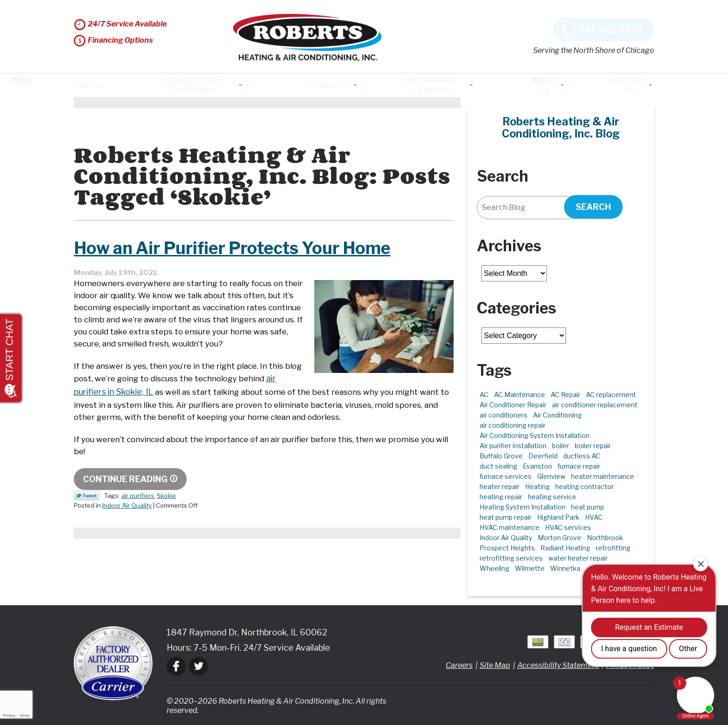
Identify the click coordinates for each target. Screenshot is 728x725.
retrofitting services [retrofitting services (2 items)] (511, 558)
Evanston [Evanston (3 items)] (537, 466)
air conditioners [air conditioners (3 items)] (504, 415)
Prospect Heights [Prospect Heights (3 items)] (507, 548)
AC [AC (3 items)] (484, 395)
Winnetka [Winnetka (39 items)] (565, 568)
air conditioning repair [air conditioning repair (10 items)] (513, 425)
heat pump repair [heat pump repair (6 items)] (506, 517)
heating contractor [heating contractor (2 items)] (585, 487)
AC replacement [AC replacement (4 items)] (611, 395)
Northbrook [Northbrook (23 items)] (605, 538)
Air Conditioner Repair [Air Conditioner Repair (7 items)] (513, 405)
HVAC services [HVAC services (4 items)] (568, 527)
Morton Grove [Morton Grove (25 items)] (559, 538)
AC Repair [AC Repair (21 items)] (565, 395)
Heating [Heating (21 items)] (537, 487)
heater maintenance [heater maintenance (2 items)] (603, 476)
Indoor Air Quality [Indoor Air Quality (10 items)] (506, 538)
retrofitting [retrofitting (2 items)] (613, 548)
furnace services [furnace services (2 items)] (506, 476)
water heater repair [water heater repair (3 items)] (578, 558)
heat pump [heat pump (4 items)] (588, 507)
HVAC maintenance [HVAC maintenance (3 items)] (510, 527)
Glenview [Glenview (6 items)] (551, 476)
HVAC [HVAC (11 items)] (594, 517)
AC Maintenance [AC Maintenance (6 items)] (520, 395)
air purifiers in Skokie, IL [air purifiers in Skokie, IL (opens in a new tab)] (339, 405)
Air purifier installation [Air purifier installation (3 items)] (513, 446)
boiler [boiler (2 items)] (561, 446)
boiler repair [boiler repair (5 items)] (593, 446)
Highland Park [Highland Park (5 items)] (558, 517)
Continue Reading (125, 512)
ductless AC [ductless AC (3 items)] (582, 456)
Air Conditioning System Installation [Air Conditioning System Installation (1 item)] (535, 435)
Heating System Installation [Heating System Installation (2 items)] (523, 507)
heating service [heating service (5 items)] (552, 497)
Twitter (198, 666)
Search (593, 207)
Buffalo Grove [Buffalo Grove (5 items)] (501, 456)
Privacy (9, 715)
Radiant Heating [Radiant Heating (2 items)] (565, 548)
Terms (25, 715)
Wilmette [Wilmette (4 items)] (530, 568)
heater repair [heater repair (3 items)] (500, 487)
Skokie (166, 529)
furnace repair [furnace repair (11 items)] (579, 466)
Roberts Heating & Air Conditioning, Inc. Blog (561, 128)
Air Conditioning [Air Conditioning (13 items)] (557, 415)
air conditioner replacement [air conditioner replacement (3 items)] (595, 405)
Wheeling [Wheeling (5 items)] (494, 568)
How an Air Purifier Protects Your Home (232, 264)
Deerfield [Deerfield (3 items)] (543, 456)
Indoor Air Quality (127, 538)
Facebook (176, 666)
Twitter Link (87, 529)
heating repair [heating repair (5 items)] (501, 497)
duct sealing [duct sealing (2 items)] (498, 466)
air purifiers (138, 529)
